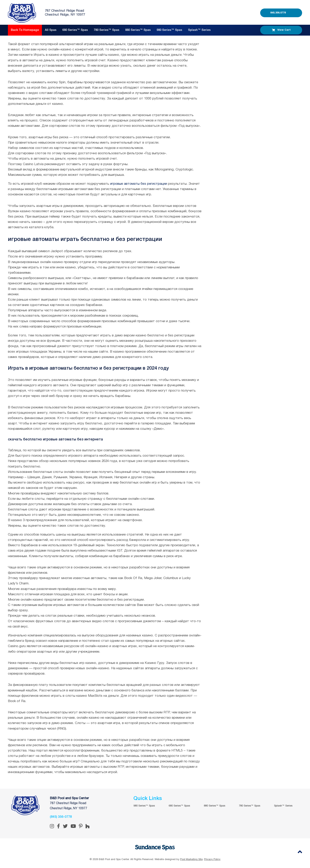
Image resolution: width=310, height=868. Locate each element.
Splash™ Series (199, 30)
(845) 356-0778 (61, 817)
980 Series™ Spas (169, 30)
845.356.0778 (278, 13)
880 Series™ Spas (138, 30)
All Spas (51, 30)
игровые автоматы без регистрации (139, 184)
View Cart (281, 30)
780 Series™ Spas (106, 30)
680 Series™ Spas (75, 30)
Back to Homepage (25, 30)
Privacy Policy (212, 859)
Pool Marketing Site (191, 859)
